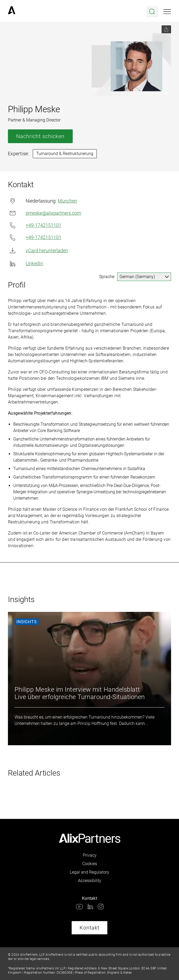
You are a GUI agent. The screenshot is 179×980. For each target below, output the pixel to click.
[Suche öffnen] (152, 12)
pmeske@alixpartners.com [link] (45, 213)
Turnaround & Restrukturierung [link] (65, 154)
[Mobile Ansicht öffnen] (167, 12)
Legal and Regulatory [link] (89, 872)
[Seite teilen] (166, 29)
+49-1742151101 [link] (35, 225)
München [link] (67, 201)
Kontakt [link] (89, 928)
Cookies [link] (90, 864)
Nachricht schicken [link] (40, 136)
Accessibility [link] (90, 881)
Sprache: (107, 277)
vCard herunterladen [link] (38, 250)
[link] (12, 12)
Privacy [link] (90, 855)
